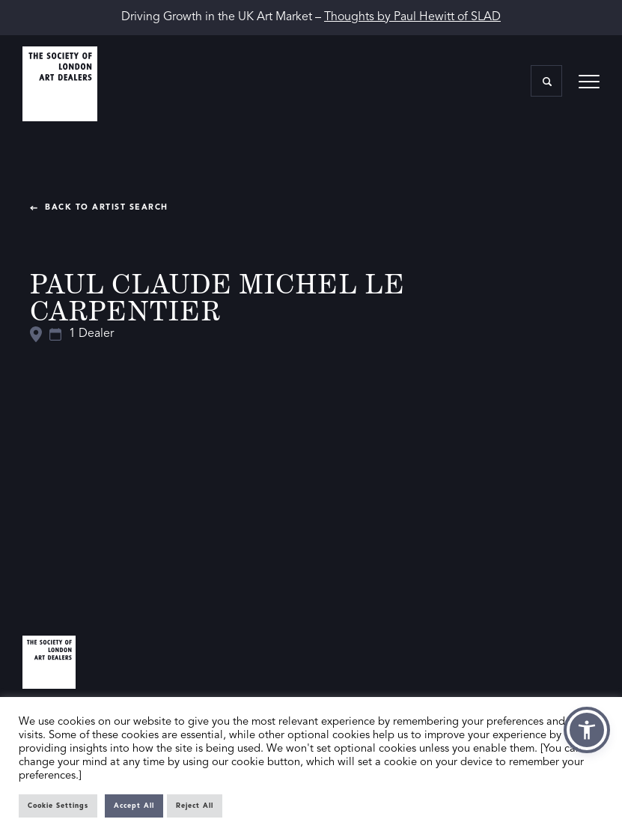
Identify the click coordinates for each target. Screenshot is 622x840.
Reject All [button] (195, 806)
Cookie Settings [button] (58, 806)
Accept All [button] (134, 806)
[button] (587, 730)
